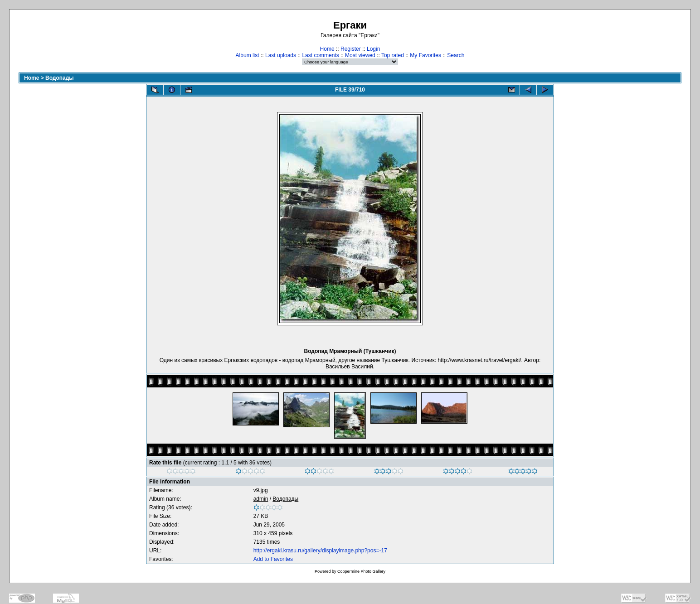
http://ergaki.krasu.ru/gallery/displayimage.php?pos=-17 (320, 551)
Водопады (60, 78)
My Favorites (425, 55)
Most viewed (360, 55)
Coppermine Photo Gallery (361, 571)
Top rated (393, 55)
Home (327, 49)
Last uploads (281, 55)
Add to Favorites (273, 559)
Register (351, 49)
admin (261, 499)
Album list (248, 55)
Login (373, 49)
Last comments (320, 55)
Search (456, 55)
